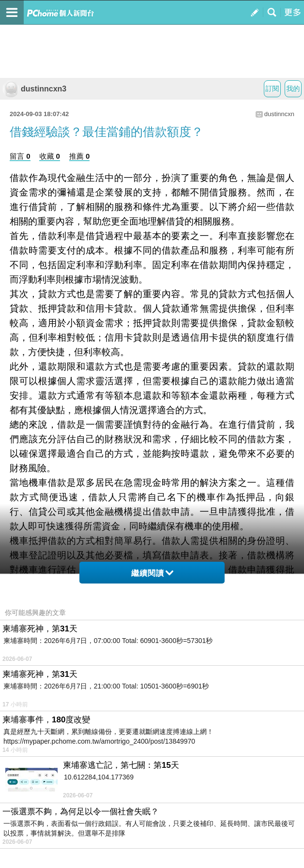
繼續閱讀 (152, 573)
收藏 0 (50, 156)
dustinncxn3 (34, 89)
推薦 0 (80, 156)
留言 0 (20, 156)
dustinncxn (279, 114)
